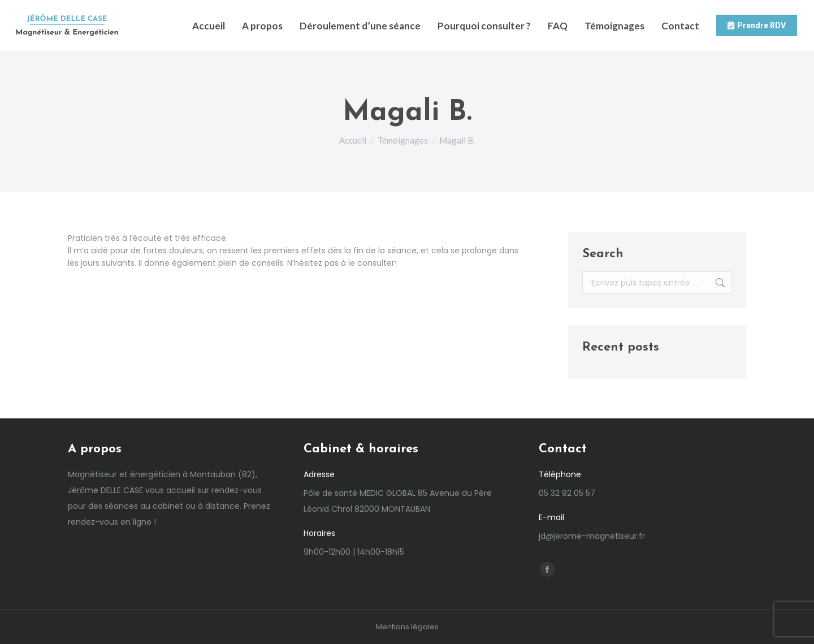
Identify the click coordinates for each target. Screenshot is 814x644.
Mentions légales (407, 627)
